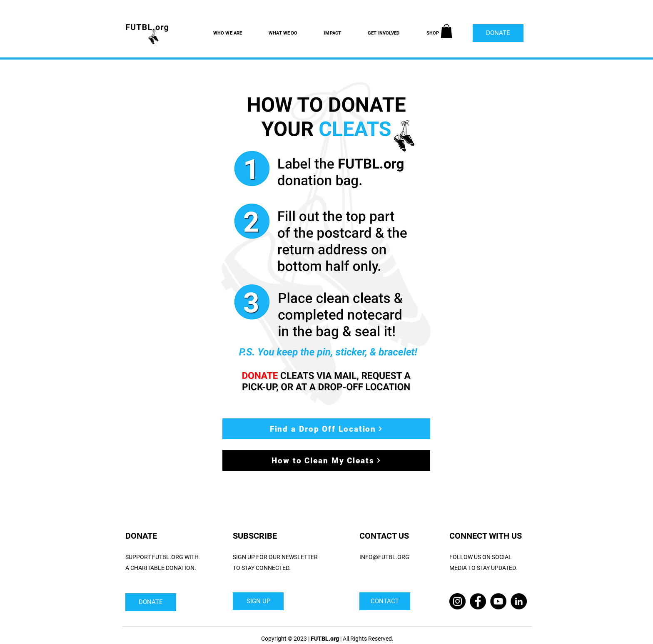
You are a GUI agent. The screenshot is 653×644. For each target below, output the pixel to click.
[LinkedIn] (519, 601)
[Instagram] (457, 601)
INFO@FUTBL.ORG (384, 557)
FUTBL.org (325, 639)
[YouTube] (498, 601)
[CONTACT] (385, 601)
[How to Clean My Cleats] (326, 460)
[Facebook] (478, 601)
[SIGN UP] (258, 601)
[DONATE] (498, 33)
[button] (446, 31)
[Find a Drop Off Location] (326, 429)
